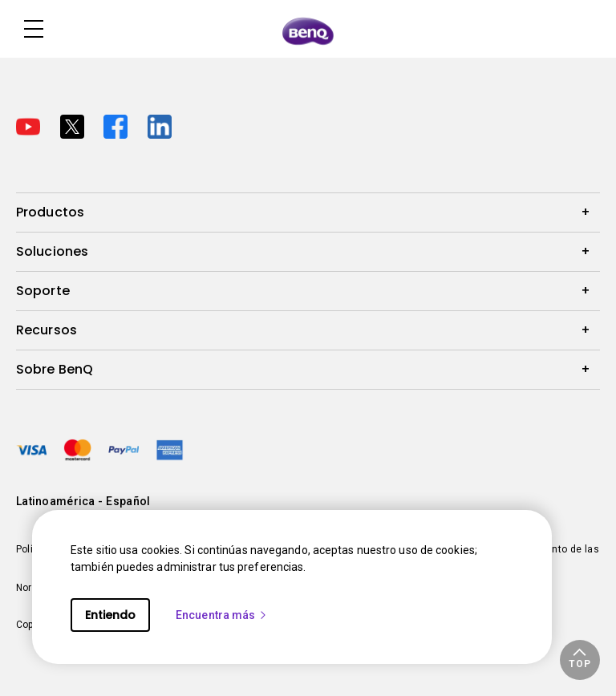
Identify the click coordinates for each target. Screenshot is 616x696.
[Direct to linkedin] (160, 125)
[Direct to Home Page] (308, 30)
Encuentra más (222, 615)
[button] (580, 660)
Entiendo (110, 615)
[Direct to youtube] (32, 125)
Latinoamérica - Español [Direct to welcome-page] (83, 501)
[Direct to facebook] (119, 125)
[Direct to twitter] (76, 125)
